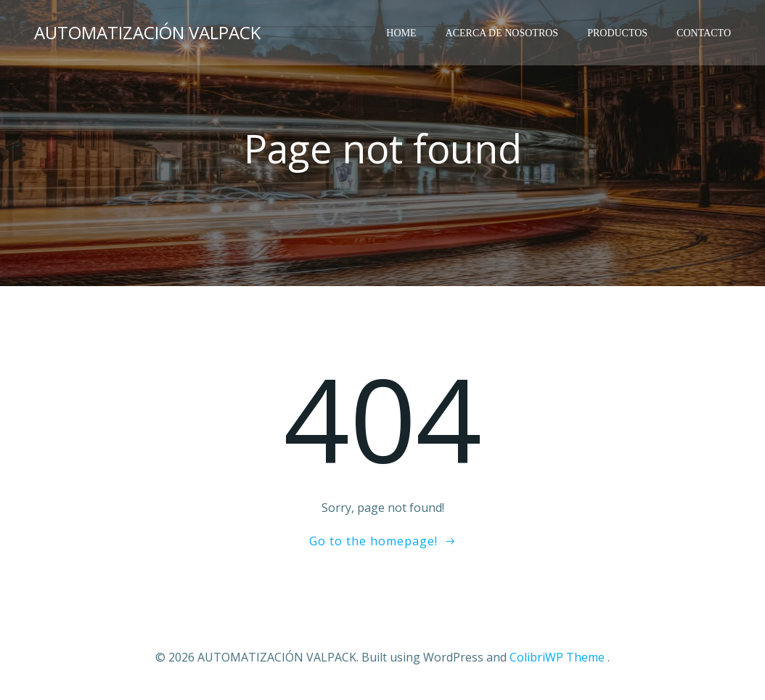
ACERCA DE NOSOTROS (502, 33)
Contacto (704, 33)
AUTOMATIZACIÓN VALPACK (147, 32)
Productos (617, 33)
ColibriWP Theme (557, 657)
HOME (401, 33)
